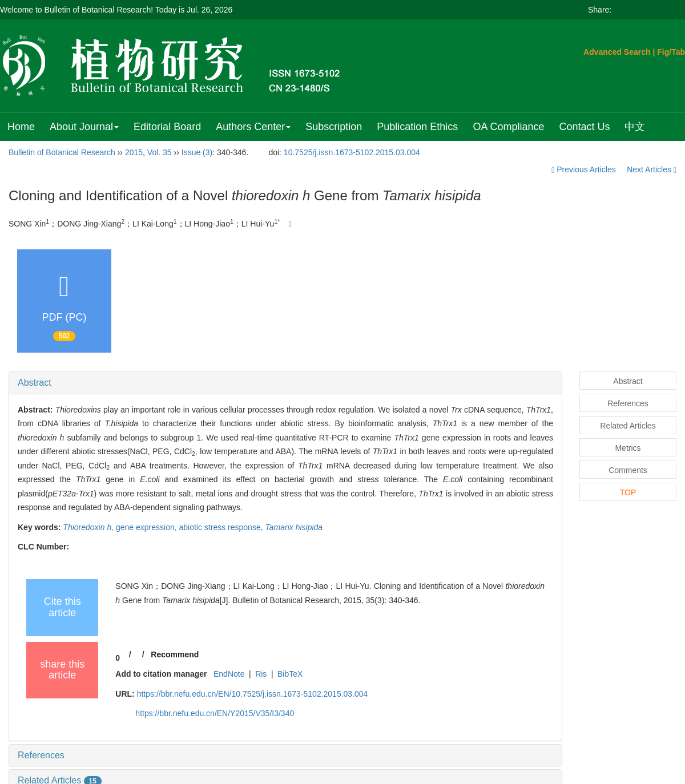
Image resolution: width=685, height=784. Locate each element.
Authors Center (253, 127)
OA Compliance (508, 127)
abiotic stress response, (222, 527)
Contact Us (584, 127)
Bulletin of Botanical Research (62, 152)
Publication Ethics (417, 127)
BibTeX (290, 674)
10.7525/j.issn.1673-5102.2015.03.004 (352, 152)
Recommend (175, 654)
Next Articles (652, 169)
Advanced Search (617, 52)
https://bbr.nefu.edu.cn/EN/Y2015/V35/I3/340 (215, 713)
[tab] (285, 383)
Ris (261, 674)
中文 (635, 127)
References (41, 755)
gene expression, (148, 527)
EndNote (229, 674)
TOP (628, 492)
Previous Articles (585, 169)
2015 (134, 152)
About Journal (84, 127)
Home (21, 127)
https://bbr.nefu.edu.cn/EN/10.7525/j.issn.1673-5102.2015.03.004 (253, 694)
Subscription (334, 127)
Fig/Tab (671, 52)
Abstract (35, 383)
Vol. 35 (160, 152)
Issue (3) (197, 152)
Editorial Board (167, 127)
